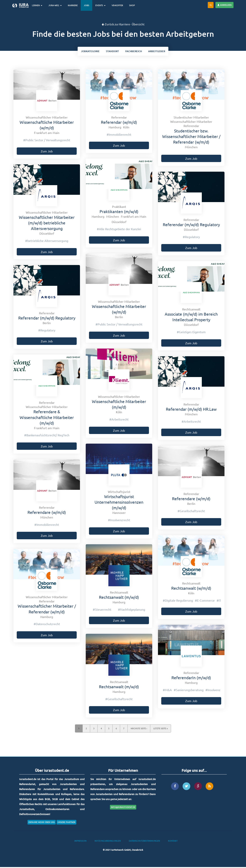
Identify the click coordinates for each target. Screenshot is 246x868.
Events (103, 5)
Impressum (80, 842)
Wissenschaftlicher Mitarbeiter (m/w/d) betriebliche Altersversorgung (47, 224)
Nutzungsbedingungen (108, 842)
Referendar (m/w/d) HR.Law (191, 410)
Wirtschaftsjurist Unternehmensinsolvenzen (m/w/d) (119, 503)
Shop (134, 5)
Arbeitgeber (160, 52)
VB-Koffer (120, 5)
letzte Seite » (161, 730)
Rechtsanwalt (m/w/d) (119, 598)
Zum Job (47, 152)
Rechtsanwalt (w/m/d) (191, 589)
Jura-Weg (57, 5)
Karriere (75, 5)
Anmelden (224, 5)
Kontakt (173, 842)
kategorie (87, 52)
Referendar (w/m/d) (119, 123)
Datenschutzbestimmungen (144, 842)
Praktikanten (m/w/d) (119, 212)
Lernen (39, 5)
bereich (135, 52)
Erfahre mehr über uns (42, 823)
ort (111, 52)
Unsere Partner (66, 823)
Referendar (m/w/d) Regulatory (191, 226)
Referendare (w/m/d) (191, 500)
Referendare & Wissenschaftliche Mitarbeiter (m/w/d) (47, 418)
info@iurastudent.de (123, 808)
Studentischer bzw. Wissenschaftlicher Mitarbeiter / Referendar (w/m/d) (191, 137)
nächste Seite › (139, 730)
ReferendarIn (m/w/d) (191, 679)
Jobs (89, 5)
